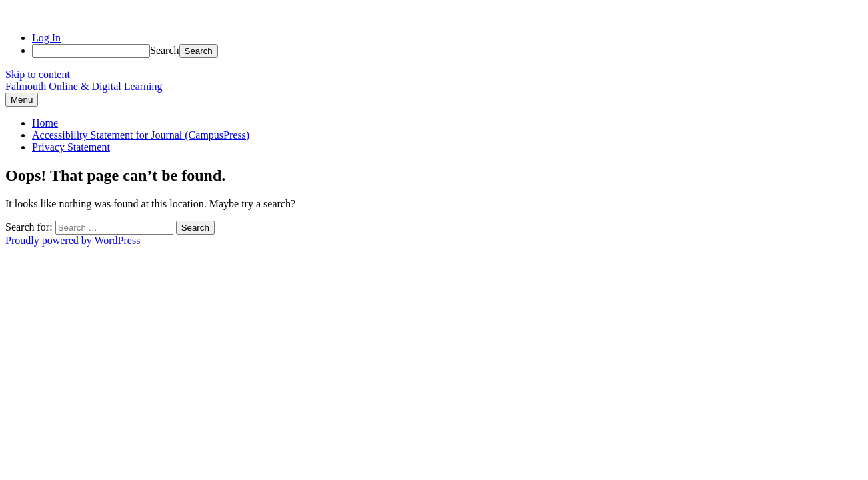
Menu (22, 100)
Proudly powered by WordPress (73, 240)
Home (45, 123)
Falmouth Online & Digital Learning (84, 86)
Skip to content (38, 74)
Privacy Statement (71, 147)
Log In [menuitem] (46, 38)
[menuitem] (447, 51)
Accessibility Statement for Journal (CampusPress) (141, 135)
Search (165, 50)
